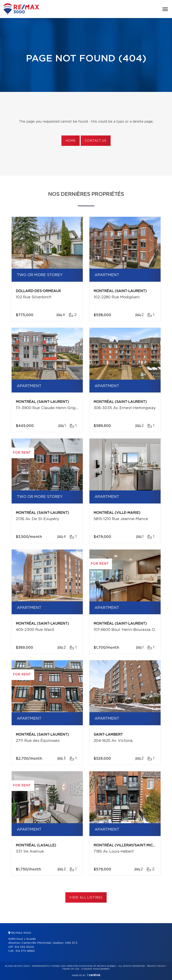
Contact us (96, 141)
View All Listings (86, 898)
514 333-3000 (24, 947)
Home (71, 141)
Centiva (94, 975)
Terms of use (71, 969)
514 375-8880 (25, 951)
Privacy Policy (156, 966)
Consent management (96, 969)
